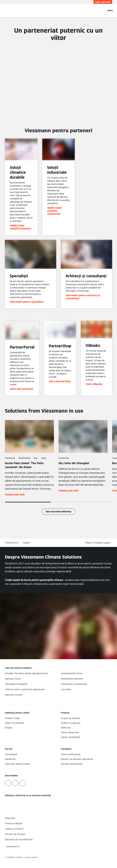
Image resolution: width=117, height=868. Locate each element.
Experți (27, 543)
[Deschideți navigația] (110, 10)
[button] (99, 543)
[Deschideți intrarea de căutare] (103, 10)
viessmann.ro (12, 543)
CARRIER (34, 857)
